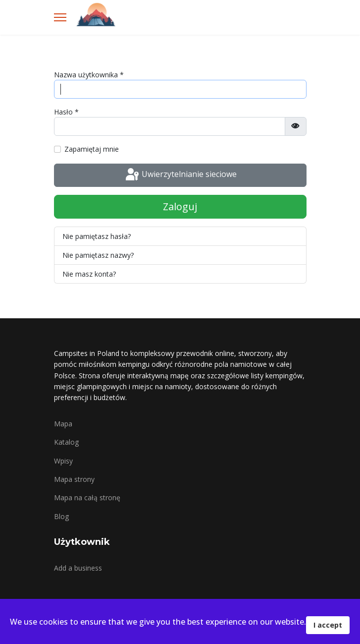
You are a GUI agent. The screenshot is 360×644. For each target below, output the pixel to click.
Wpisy (63, 461)
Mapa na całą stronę (87, 498)
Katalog (66, 442)
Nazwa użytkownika (89, 75)
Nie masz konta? (89, 274)
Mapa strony (74, 479)
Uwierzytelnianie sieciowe (180, 175)
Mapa (63, 424)
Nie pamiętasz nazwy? (98, 255)
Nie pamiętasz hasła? (97, 236)
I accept (328, 625)
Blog (61, 516)
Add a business (78, 568)
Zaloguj (180, 206)
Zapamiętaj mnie (92, 149)
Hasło (66, 112)
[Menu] (60, 17)
